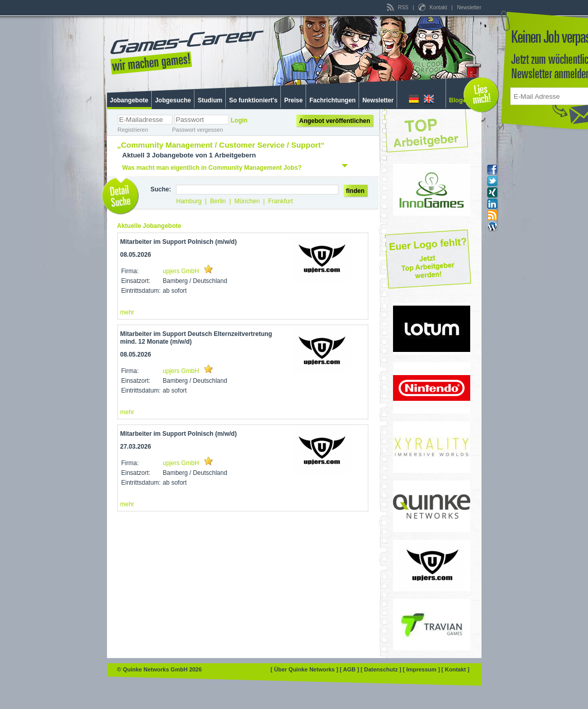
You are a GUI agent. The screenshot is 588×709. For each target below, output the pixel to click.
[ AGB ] (350, 669)
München (247, 201)
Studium (210, 100)
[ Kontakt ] (455, 669)
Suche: (161, 189)
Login (239, 120)
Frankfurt (280, 201)
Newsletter (469, 7)
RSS (398, 7)
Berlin (218, 201)
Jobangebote (129, 100)
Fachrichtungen (332, 100)
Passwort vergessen (198, 130)
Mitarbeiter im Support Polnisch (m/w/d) (179, 242)
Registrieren (133, 130)
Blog (456, 100)
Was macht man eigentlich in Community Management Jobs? (212, 168)
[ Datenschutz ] (382, 669)
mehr (127, 312)
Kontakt (433, 7)
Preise (293, 100)
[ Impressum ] (422, 669)
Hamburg (189, 201)
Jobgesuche (173, 100)
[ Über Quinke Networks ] (305, 669)
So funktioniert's (253, 100)
